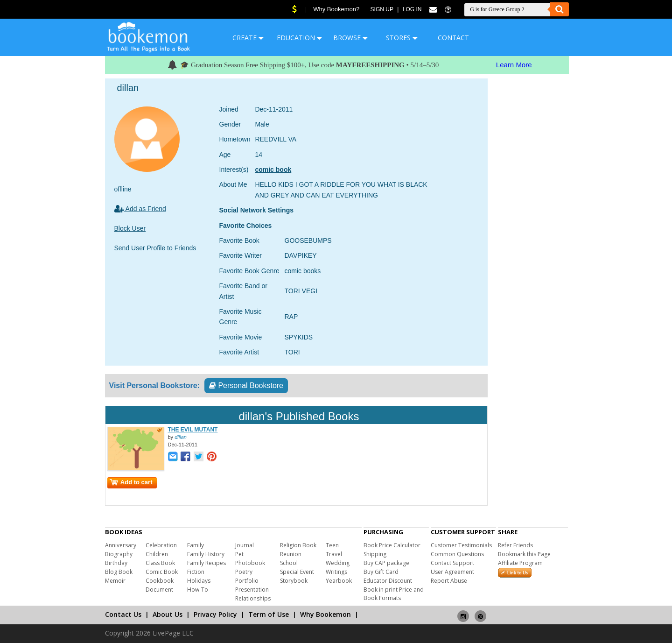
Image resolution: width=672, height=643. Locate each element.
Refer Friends (515, 545)
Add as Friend (140, 209)
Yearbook (339, 581)
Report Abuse (449, 581)
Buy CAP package (386, 563)
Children (157, 554)
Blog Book (119, 572)
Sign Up (382, 9)
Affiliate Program (520, 563)
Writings (336, 572)
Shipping (375, 554)
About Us (168, 614)
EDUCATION (299, 38)
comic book (273, 170)
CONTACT (453, 38)
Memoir (115, 581)
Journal (245, 545)
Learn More (514, 65)
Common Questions (457, 554)
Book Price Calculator (392, 545)
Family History (206, 554)
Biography (119, 554)
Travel (334, 554)
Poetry (244, 572)
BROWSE (350, 38)
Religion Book (298, 545)
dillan (181, 437)
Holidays (199, 581)
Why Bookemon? (336, 9)
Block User (130, 228)
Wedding (338, 563)
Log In (412, 9)
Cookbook (160, 581)
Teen (332, 545)
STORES (402, 38)
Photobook (250, 563)
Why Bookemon (325, 614)
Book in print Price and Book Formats (394, 594)
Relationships (253, 598)
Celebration (161, 545)
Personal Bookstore (246, 385)
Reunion (291, 554)
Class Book (160, 563)
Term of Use (269, 614)
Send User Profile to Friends (155, 248)
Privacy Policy (215, 614)
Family (196, 545)
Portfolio (247, 581)
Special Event (297, 572)
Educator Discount (388, 581)
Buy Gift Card (381, 572)
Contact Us (123, 614)
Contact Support (452, 563)
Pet (239, 554)
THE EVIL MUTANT (193, 430)
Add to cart (131, 482)
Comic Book (162, 572)
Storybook (294, 581)
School (289, 563)
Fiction (196, 572)
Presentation (252, 590)
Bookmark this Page (524, 554)
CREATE (248, 38)
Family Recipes (206, 563)
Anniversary (121, 545)
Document (159, 590)
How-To (198, 590)
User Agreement (452, 572)
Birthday (116, 563)
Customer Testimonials (461, 545)
